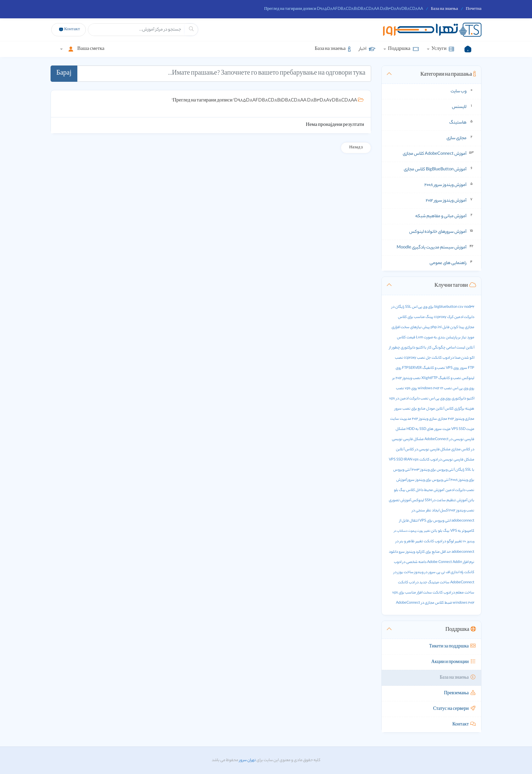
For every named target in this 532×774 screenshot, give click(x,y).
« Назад (356, 148)
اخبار (367, 49)
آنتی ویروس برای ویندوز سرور (429, 480)
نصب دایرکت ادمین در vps (409, 399)
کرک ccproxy (444, 317)
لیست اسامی (456, 348)
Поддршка (403, 49)
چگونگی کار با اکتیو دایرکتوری (423, 348)
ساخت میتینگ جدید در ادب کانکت (424, 583)
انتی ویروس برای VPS (435, 521)
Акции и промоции (454, 662)
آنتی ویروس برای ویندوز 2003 (433, 470)
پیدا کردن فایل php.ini (447, 327)
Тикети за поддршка (453, 647)
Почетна (474, 9)
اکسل (444, 511)
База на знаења (444, 9)
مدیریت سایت (401, 419)
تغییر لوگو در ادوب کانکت (443, 542)
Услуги (442, 49)
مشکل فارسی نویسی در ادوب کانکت (447, 460)
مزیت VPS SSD (463, 429)
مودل (431, 409)
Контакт (464, 725)
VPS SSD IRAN (401, 460)
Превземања (460, 693)
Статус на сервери (455, 709)
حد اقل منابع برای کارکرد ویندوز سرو (425, 552)
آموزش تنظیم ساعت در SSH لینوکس (439, 501)
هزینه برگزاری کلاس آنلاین (455, 409)
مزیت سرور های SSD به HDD (429, 429)
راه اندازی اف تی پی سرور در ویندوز (439, 572)
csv (461, 307)
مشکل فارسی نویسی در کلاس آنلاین (423, 450)
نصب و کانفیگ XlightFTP (441, 378)
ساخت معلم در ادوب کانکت (453, 593)
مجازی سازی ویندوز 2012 (430, 419)
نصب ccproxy (414, 358)
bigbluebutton (446, 307)
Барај (64, 74)
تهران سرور (247, 760)
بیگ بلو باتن (440, 531)
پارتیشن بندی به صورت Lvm (437, 338)
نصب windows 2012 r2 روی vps (428, 389)
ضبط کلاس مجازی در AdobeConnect (424, 603)
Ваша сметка (84, 49)
